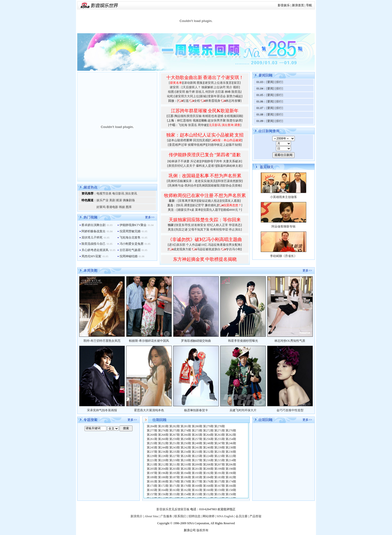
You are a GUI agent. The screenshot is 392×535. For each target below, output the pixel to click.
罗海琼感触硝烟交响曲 (196, 341)
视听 (236, 87)
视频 (196, 120)
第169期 (197, 486)
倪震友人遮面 (231, 201)
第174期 (231, 481)
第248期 (208, 443)
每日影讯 (118, 193)
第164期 (163, 490)
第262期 (231, 435)
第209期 (197, 464)
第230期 (231, 452)
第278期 (219, 426)
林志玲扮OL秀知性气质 (290, 341)
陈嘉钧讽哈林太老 (229, 166)
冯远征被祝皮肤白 (208, 249)
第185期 (197, 477)
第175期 (219, 481)
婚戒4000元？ (232, 210)
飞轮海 (183, 125)
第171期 (174, 486)
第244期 (163, 447)
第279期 (208, 426)
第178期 (186, 481)
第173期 (152, 486)
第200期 (208, 469)
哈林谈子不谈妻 (179, 161)
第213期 (152, 464)
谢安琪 (180, 92)
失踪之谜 (181, 229)
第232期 (208, 452)
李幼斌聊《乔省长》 (283, 256)
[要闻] (270, 82)
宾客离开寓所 (188, 201)
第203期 (174, 469)
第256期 (208, 439)
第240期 (208, 447)
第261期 (152, 439)
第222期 (231, 456)
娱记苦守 (198, 205)
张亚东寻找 (183, 225)
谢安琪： (176, 87)
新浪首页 (298, 5)
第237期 (152, 452)
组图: (171, 92)
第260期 (163, 439)
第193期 (197, 473)
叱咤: (170, 96)
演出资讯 (131, 193)
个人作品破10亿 (196, 245)
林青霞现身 (213, 101)
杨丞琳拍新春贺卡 (196, 410)
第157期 (152, 494)
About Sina (151, 516)
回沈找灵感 (200, 140)
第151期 (219, 494)
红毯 (186, 101)
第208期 (208, 464)
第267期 (174, 435)
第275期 (174, 430)
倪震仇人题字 (212, 210)
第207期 (219, 464)
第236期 (163, 452)
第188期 (163, 477)
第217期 (197, 460)
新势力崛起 (234, 96)
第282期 (174, 426)
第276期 (163, 430)
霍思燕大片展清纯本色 (149, 410)
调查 (187, 205)
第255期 (219, 439)
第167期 (219, 486)
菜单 (198, 210)
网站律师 (208, 516)
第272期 (208, 430)
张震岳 (192, 125)
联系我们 (180, 516)
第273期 (197, 430)
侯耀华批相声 (197, 145)
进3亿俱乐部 (177, 245)
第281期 (186, 426)
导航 (309, 5)
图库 (129, 207)
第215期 (219, 460)
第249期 (197, 443)
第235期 (174, 452)
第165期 (152, 490)
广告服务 (166, 516)
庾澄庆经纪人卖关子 (182, 166)
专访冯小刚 (233, 249)
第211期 (174, 464)
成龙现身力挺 (182, 249)
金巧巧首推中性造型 (290, 410)
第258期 (186, 439)
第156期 (163, 494)
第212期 (163, 464)
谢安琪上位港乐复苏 (218, 83)
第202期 (186, 469)
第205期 (152, 469)
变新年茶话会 (217, 96)
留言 (237, 83)
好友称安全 (199, 225)
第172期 (163, 486)
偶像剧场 (129, 200)
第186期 (186, 477)
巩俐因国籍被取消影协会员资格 (220, 185)
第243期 (174, 447)
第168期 (208, 486)
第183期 (219, 477)
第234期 (186, 452)
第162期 (186, 490)
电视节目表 (104, 193)
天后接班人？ (192, 87)
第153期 (197, 494)
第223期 (219, 456)
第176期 (208, 481)
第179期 (174, 481)
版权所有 (202, 530)
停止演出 (235, 229)
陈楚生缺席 (234, 120)
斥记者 (195, 161)
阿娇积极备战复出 (93, 231)
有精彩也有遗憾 (213, 116)
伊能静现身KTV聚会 (133, 225)
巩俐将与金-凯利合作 (183, 185)
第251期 (174, 443)
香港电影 (112, 207)
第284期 (152, 426)
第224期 (208, 456)
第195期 (174, 473)
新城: (203, 96)
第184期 (208, 477)
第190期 (231, 473)
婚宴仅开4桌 (186, 210)
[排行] (279, 82)
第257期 (197, 439)
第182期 (231, 477)
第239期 (219, 447)
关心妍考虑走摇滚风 (95, 250)
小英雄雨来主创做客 (283, 197)
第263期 (219, 435)
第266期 (186, 435)
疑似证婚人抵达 (209, 201)
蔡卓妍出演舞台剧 (93, 225)
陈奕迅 (236, 92)
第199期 (219, 469)
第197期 (152, 473)
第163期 (174, 490)
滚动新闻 (190, 83)
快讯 (180, 205)
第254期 (231, 439)
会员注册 (241, 516)
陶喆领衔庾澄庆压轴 (188, 116)
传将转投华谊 (219, 229)
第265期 (197, 435)
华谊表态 (235, 225)
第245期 (152, 447)
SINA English (225, 516)
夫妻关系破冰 (232, 161)
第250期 (186, 443)
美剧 (112, 200)
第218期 (186, 460)
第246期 (231, 443)
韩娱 (122, 207)
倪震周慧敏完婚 (130, 231)
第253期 (152, 443)
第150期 (231, 494)
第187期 (174, 477)
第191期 (219, 473)
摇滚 (119, 200)
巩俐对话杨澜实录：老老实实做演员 (192, 181)
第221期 (152, 460)
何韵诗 (210, 92)
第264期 (208, 435)
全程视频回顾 (233, 116)
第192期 (208, 473)
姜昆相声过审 (178, 145)
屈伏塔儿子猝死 (92, 237)
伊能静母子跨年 (212, 161)
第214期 (231, 460)
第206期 (231, 464)
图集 (200, 83)
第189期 (152, 477)
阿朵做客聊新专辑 (283, 226)
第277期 (152, 430)
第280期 (197, 426)
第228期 (163, 456)
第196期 (163, 473)
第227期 (174, 456)
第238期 (231, 447)
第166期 (231, 486)
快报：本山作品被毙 (228, 140)
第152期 (208, 494)
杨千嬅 (190, 92)
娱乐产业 (102, 200)
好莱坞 (101, 207)
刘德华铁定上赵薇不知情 (224, 145)
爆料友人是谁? (206, 166)
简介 (229, 87)
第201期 (197, 469)
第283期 (163, 426)
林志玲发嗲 (233, 101)
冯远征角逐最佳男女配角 (224, 245)
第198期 (231, 469)
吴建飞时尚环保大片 (243, 410)
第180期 (163, 481)
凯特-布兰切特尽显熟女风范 (102, 341)
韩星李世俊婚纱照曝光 (243, 341)
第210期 (186, 464)
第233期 (197, 452)
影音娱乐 (284, 5)
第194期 (186, 473)
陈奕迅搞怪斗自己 (93, 244)
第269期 (152, 435)
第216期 (208, 460)
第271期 (219, 430)
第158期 (231, 490)
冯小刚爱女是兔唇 (131, 244)
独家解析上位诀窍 (213, 87)
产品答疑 (255, 516)
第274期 (186, 430)
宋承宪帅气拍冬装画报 (102, 410)
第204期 (163, 469)
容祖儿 (200, 92)
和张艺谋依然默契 (230, 181)
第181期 (152, 481)
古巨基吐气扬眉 (130, 250)
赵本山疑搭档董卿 (180, 140)
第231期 (219, 452)
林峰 (228, 92)
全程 (197, 101)
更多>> (150, 217)
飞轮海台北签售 (130, 237)
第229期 (152, 456)
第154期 (186, 494)
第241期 (197, 447)
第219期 (174, 460)
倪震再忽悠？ (232, 205)
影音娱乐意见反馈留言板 (173, 509)
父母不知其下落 (199, 229)
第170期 (186, 486)
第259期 (174, 439)
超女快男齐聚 (217, 120)
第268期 (163, 435)
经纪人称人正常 (217, 225)
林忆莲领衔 (184, 120)
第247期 (219, 443)
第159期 (219, 490)
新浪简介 (136, 516)
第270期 (231, 430)
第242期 (186, 447)
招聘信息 (194, 516)
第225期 (197, 456)
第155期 (174, 494)
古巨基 (219, 92)
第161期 (197, 490)
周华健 (202, 125)
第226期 (186, 456)
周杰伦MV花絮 (91, 256)
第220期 (163, 460)
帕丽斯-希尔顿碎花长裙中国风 (149, 341)
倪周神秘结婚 (128, 256)
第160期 (208, 490)
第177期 (197, 481)
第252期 (163, 443)
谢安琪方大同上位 (187, 96)
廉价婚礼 (211, 205)
